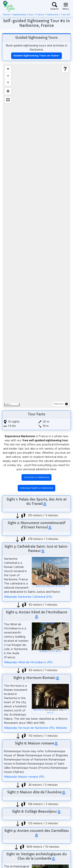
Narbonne (53, 15)
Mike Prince (39, 710)
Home (6, 15)
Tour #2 (65, 15)
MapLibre (59, 404)
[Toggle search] (54, 6)
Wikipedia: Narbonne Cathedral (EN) (28, 597)
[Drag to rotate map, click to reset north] (8, 83)
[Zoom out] (8, 76)
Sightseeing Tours (23, 15)
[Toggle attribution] (66, 404)
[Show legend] (65, 69)
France (40, 15)
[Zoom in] (8, 69)
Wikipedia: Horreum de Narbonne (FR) (29, 728)
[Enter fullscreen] (8, 100)
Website (61, 728)
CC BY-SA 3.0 (59, 586)
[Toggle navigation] (66, 6)
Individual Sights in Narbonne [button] (37, 488)
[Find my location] (8, 91)
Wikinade (43, 651)
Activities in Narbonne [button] (37, 477)
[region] (36, 236)
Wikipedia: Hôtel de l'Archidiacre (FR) (28, 662)
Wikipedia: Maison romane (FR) (24, 777)
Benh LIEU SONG (44, 586)
